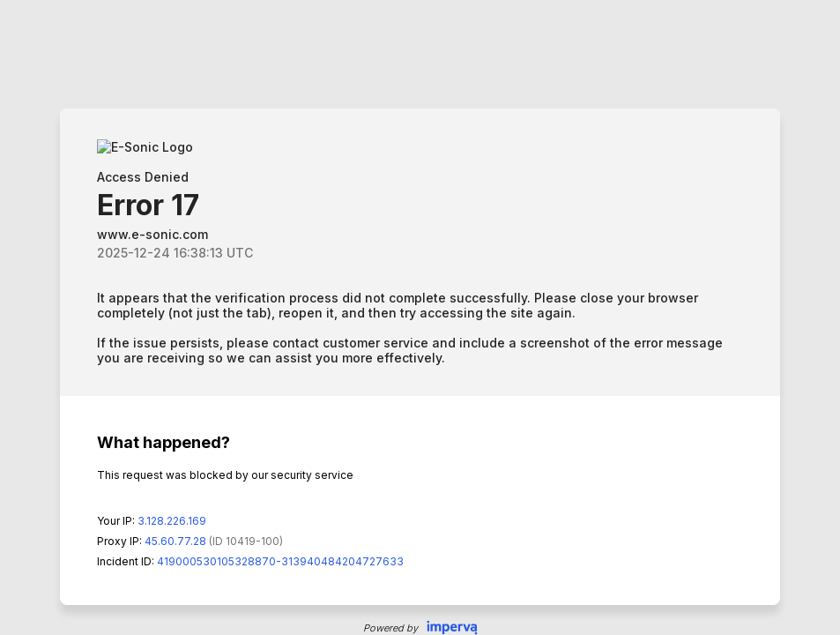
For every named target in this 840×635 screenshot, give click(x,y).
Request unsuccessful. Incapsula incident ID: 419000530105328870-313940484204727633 (420, 317)
